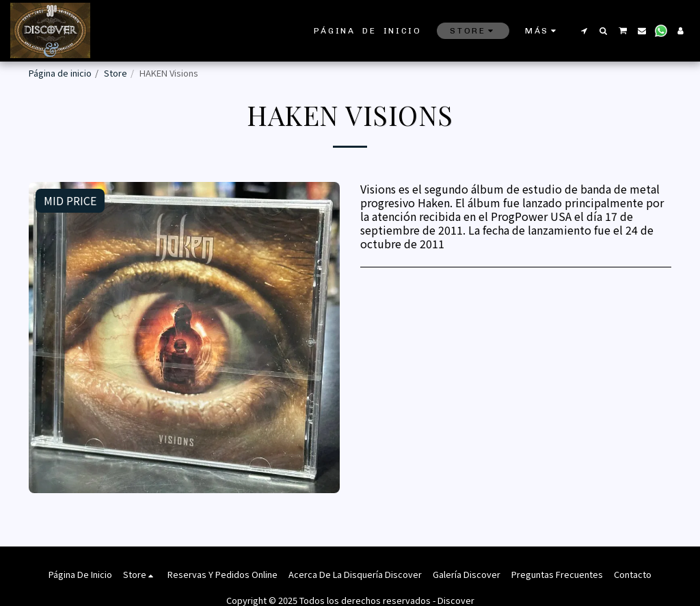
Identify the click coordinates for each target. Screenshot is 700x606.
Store (116, 73)
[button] (584, 31)
